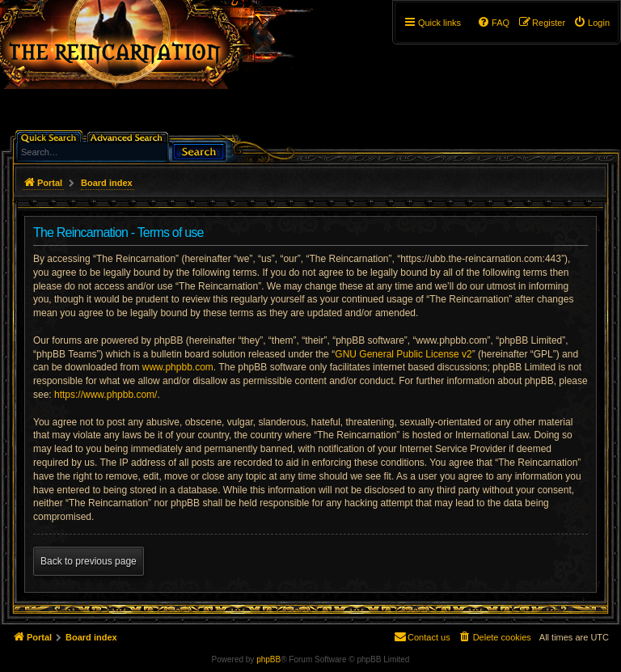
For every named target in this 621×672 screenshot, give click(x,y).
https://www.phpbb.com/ (106, 395)
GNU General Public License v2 (403, 354)
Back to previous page (89, 561)
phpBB (268, 659)
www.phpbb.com (178, 367)
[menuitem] (591, 23)
